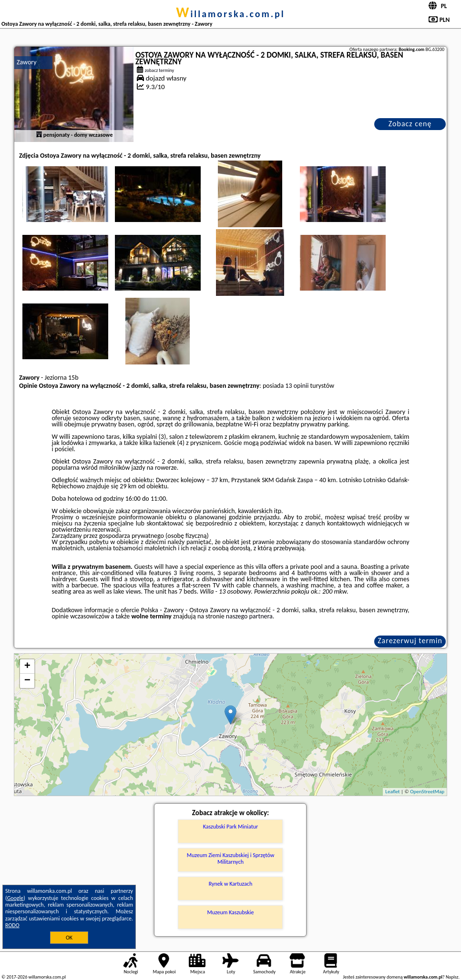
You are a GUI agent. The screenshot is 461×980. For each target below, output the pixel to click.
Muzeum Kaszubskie (230, 912)
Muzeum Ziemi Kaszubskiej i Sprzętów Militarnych (231, 859)
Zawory (27, 62)
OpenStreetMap (427, 792)
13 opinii (297, 386)
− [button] (27, 681)
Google (15, 898)
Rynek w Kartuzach (230, 884)
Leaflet (392, 792)
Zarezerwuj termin (410, 641)
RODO (12, 925)
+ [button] (27, 667)
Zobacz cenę (410, 124)
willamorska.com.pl (230, 14)
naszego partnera (249, 616)
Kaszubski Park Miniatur (230, 827)
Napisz (452, 977)
